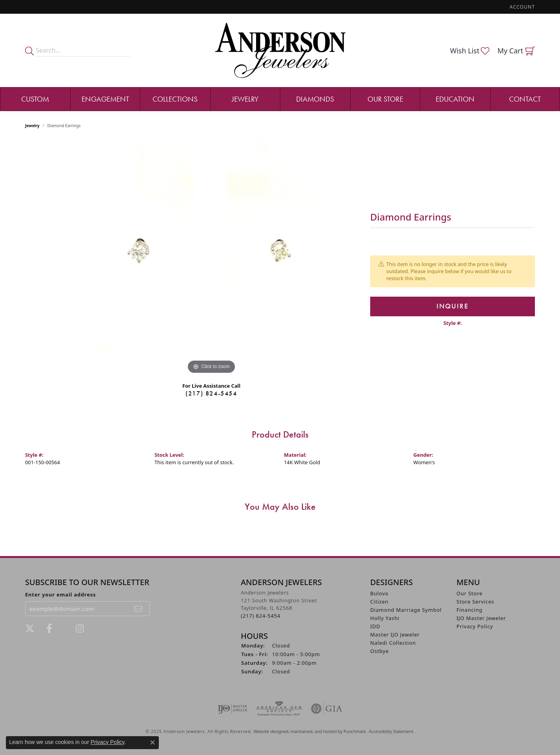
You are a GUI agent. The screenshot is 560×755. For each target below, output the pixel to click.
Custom (35, 99)
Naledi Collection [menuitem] (393, 643)
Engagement (105, 99)
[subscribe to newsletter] (139, 609)
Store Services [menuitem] (475, 602)
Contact (525, 99)
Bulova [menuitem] (379, 593)
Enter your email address (61, 595)
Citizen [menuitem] (379, 602)
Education (455, 99)
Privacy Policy (107, 742)
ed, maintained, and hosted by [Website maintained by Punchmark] (314, 731)
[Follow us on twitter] (30, 629)
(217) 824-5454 (211, 393)
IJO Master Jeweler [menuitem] (481, 618)
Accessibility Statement (391, 731)
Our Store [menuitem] (469, 593)
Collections (175, 99)
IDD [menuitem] (375, 626)
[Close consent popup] (153, 742)
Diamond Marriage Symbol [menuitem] (406, 610)
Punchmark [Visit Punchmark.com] (355, 731)
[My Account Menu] (522, 7)
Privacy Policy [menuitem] (475, 626)
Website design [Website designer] (268, 731)
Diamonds (315, 99)
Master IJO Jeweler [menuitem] (395, 635)
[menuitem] (232, 709)
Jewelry (245, 99)
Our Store (385, 99)
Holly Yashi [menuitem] (385, 618)
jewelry (32, 126)
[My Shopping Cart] (516, 51)
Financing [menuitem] (469, 610)
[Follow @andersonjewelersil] (80, 629)
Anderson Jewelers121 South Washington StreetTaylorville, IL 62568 (279, 604)
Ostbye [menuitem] (380, 651)
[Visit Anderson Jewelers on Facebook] (49, 629)
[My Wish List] (470, 51)
